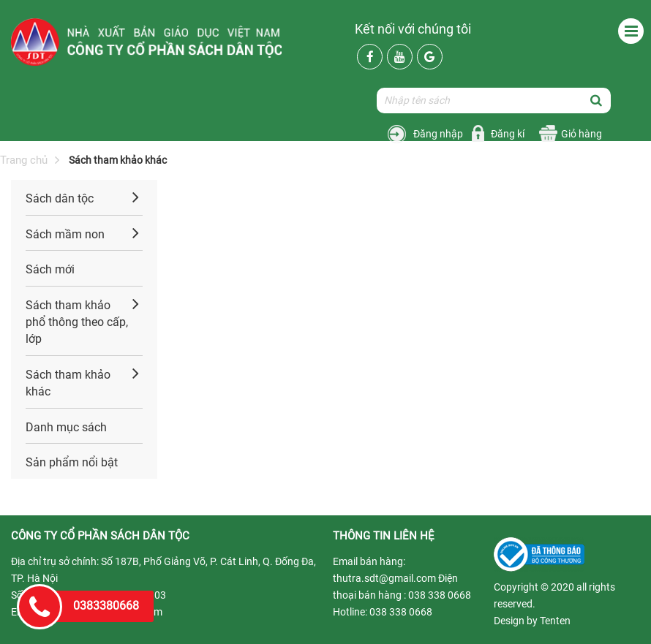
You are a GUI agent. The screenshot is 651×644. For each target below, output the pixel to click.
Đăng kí (508, 134)
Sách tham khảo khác (68, 383)
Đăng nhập (438, 134)
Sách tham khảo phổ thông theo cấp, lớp (77, 322)
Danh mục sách (66, 427)
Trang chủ (24, 160)
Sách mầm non (65, 234)
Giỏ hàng (582, 134)
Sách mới (50, 269)
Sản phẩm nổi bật (72, 462)
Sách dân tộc (60, 198)
